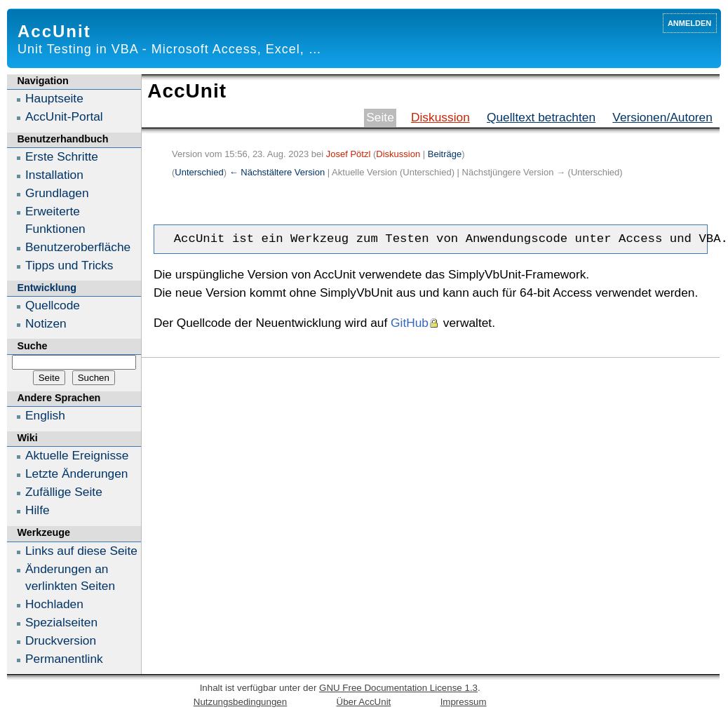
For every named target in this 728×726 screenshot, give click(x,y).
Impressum (464, 702)
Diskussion (440, 117)
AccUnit (54, 31)
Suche (32, 346)
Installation (54, 175)
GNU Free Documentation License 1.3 (398, 688)
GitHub (410, 323)
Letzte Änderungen (76, 473)
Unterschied (199, 172)
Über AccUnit (364, 702)
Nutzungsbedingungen (240, 702)
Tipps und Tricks (69, 265)
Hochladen (54, 604)
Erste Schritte (62, 156)
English (45, 415)
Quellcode (53, 305)
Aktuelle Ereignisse (77, 455)
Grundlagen (57, 193)
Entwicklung (47, 288)
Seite (380, 117)
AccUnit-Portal (64, 116)
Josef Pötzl (349, 154)
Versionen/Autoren (662, 117)
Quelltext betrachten (541, 117)
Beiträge (445, 154)
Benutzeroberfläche (78, 247)
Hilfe (38, 510)
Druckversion (61, 640)
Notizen (46, 323)
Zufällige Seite (64, 492)
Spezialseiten (61, 622)
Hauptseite (54, 98)
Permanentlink (64, 659)
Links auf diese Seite (81, 551)
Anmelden (689, 22)
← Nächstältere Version (277, 172)
